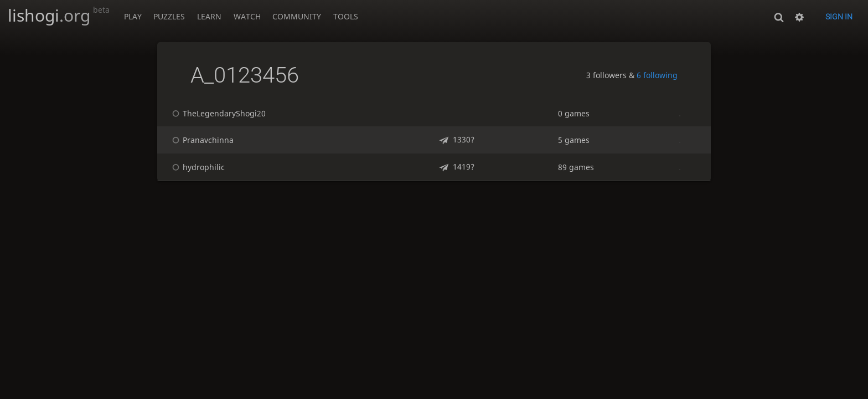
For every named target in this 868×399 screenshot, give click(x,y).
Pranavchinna (201, 140)
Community (297, 16)
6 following (657, 75)
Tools (346, 16)
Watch (247, 16)
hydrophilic (197, 167)
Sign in (839, 17)
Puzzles (169, 16)
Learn (209, 16)
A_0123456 (245, 75)
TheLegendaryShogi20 (217, 113)
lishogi (59, 15)
